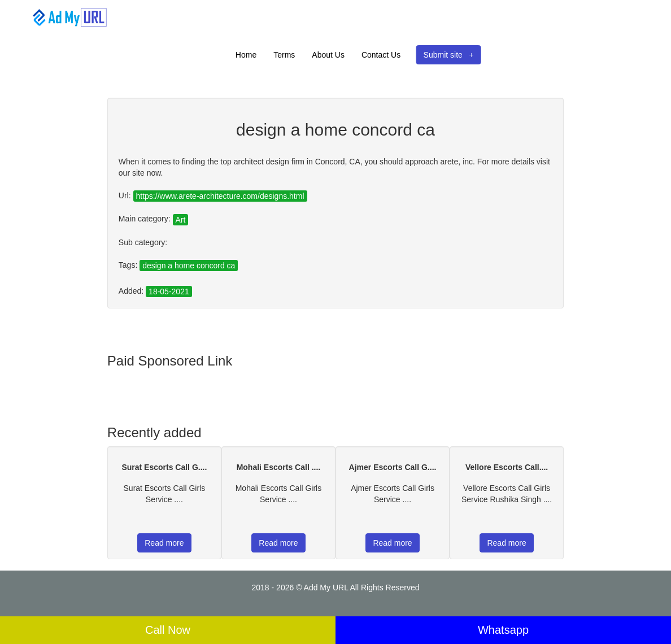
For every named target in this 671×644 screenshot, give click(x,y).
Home (246, 55)
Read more (164, 543)
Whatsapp (503, 630)
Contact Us (381, 55)
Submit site (449, 55)
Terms (284, 55)
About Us (328, 55)
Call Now (168, 630)
